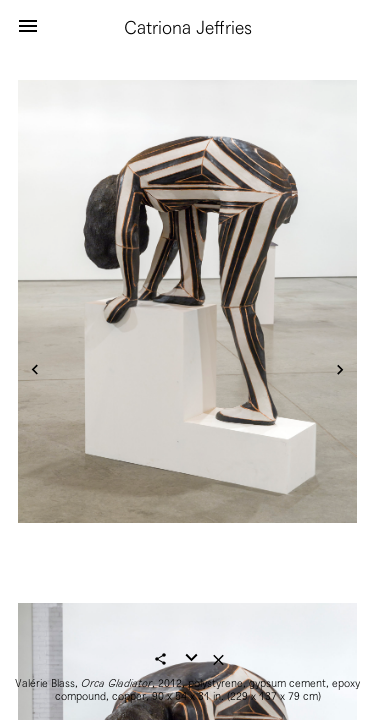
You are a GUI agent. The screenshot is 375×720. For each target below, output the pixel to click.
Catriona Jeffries (188, 27)
